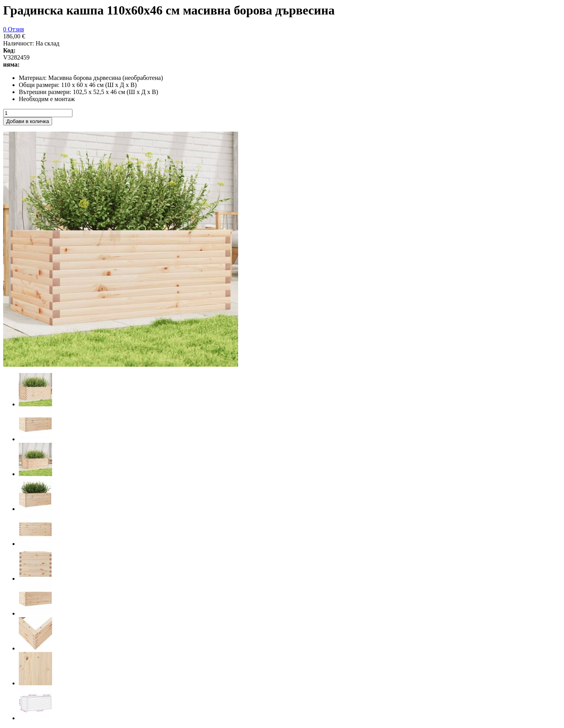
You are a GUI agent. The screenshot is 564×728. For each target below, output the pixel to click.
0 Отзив (14, 29)
